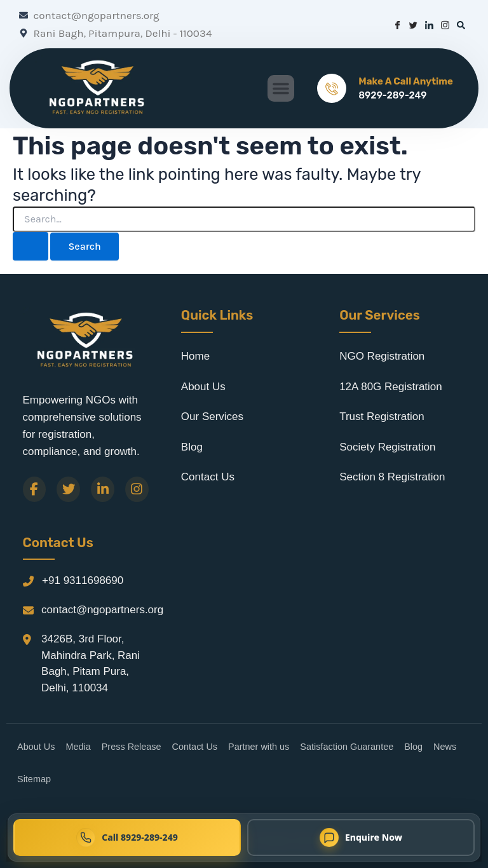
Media (78, 747)
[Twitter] (68, 489)
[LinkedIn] (103, 489)
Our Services (212, 417)
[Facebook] (35, 489)
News (445, 747)
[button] (281, 88)
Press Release (132, 747)
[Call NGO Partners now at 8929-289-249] (127, 837)
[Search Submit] (30, 246)
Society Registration (387, 447)
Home (195, 356)
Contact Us (208, 477)
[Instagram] (137, 489)
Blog (192, 447)
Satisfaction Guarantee (347, 747)
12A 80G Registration (391, 387)
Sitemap (34, 779)
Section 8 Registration (392, 477)
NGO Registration (382, 356)
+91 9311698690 (83, 580)
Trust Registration (382, 417)
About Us (203, 387)
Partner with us (259, 747)
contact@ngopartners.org (102, 610)
